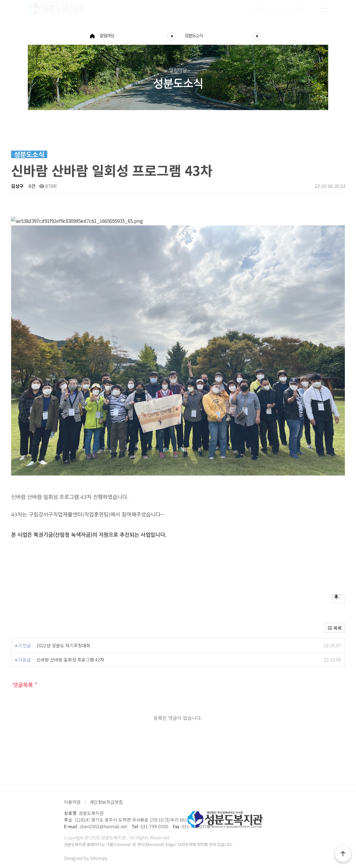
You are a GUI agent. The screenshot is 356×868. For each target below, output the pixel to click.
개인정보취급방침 (106, 802)
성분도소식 (223, 35)
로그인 (280, 13)
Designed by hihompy (86, 858)
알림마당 (138, 35)
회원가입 (299, 13)
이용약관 (72, 802)
